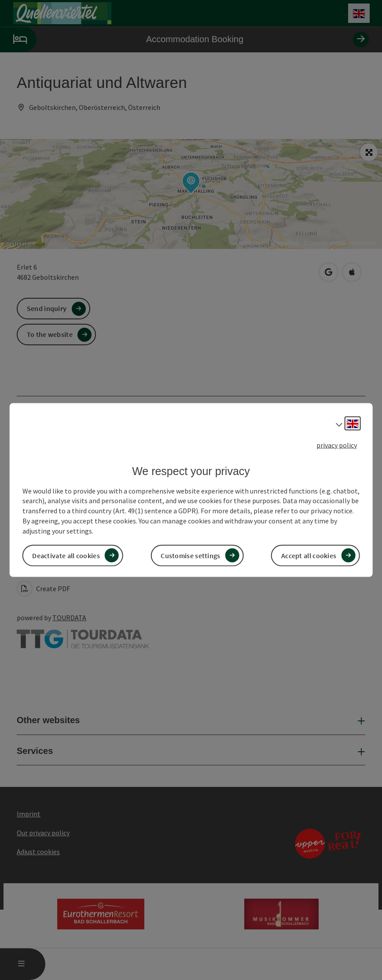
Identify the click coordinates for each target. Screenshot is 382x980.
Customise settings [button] (190, 555)
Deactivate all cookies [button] (66, 555)
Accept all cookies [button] (309, 555)
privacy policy (337, 445)
